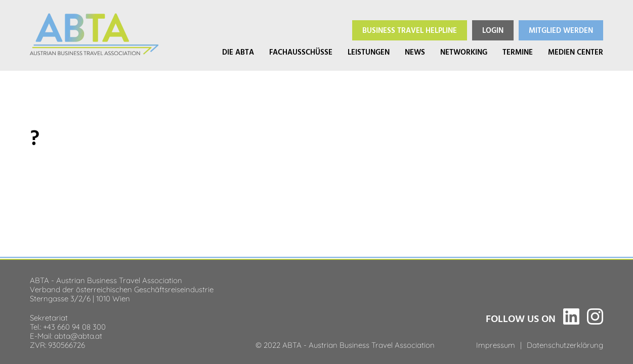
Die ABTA (238, 52)
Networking (464, 52)
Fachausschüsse (301, 52)
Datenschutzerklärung (565, 344)
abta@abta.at (78, 335)
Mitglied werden (561, 31)
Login (493, 31)
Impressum (496, 344)
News (415, 52)
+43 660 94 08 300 (74, 326)
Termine (518, 52)
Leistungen (369, 52)
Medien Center (576, 52)
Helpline (410, 31)
